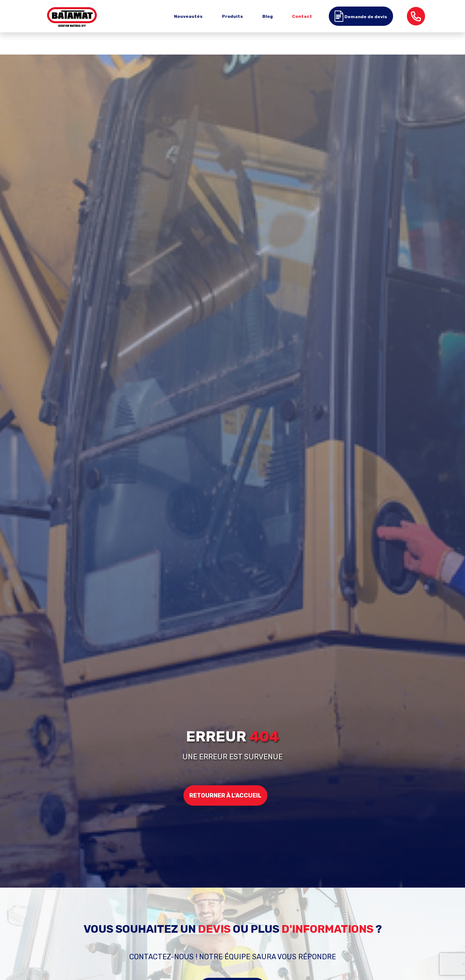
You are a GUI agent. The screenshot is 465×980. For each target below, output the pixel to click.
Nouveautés (188, 16)
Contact (302, 16)
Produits (232, 16)
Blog (268, 16)
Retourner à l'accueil (225, 795)
